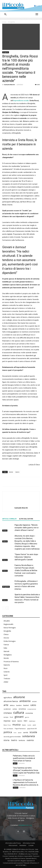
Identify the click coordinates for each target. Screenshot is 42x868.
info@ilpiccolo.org (25, 825)
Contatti (31, 845)
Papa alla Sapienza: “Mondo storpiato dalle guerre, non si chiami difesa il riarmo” (27, 528)
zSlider (6, 682)
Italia (5, 648)
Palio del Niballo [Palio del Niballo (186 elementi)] (8, 729)
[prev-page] (4, 608)
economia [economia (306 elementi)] (29, 713)
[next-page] (7, 608)
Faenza (5, 541)
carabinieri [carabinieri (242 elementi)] (7, 709)
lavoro (17, 472)
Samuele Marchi (9, 85)
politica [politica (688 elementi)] (8, 732)
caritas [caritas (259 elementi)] (15, 709)
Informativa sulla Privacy (13, 843)
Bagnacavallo (8, 624)
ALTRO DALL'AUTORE (26, 519)
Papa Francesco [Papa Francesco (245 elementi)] (20, 729)
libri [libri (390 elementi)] (26, 721)
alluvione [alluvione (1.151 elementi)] (19, 697)
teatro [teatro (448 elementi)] (14, 740)
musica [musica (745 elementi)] (16, 725)
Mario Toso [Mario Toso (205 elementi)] (7, 725)
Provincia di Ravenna (11, 662)
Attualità (7, 621)
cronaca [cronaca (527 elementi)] (8, 713)
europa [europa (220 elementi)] (6, 717)
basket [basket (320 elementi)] (26, 705)
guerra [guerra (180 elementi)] (27, 717)
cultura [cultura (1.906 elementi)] (19, 713)
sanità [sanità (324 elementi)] (26, 732)
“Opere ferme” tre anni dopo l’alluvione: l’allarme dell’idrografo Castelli (26, 557)
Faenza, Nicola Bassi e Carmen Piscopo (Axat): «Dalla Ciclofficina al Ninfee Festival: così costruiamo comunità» (26, 570)
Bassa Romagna (10, 628)
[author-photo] (21, 505)
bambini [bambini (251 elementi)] (19, 705)
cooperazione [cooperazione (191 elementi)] (32, 709)
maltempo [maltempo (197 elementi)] (32, 721)
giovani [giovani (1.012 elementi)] (19, 717)
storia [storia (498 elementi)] (6, 740)
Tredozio (7, 678)
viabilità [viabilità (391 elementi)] (30, 740)
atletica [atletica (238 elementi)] (12, 705)
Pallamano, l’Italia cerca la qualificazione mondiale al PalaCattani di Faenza (24, 758)
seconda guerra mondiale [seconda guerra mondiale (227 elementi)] (12, 737)
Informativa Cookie (29, 843)
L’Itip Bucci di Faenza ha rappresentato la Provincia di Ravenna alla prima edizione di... (26, 782)
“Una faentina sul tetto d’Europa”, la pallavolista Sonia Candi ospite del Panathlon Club (26, 770)
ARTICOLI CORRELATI (9, 519)
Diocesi (6, 638)
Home (4, 22)
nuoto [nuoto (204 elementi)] (29, 725)
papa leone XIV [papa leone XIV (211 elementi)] (32, 729)
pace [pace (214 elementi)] (34, 725)
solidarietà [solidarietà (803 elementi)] (29, 736)
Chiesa (5, 530)
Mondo (6, 658)
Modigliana (8, 655)
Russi (5, 668)
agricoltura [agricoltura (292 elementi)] (8, 697)
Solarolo (7, 672)
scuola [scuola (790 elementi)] (33, 732)
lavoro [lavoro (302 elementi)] (20, 721)
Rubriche (7, 665)
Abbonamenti (13, 845)
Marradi (6, 651)
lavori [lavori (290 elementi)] (14, 721)
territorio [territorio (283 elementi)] (22, 740)
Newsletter (23, 845)
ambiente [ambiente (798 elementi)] (25, 701)
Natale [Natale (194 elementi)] (24, 725)
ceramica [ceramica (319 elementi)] (22, 709)
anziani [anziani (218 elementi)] (34, 701)
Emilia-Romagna (10, 641)
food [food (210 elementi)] (11, 717)
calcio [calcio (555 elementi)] (33, 705)
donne (11, 472)
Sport (6, 675)
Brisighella (12, 22)
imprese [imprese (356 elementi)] (7, 721)
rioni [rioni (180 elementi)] (15, 733)
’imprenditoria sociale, (21, 101)
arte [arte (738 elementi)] (6, 705)
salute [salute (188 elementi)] (20, 733)
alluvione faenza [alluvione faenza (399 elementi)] (11, 701)
